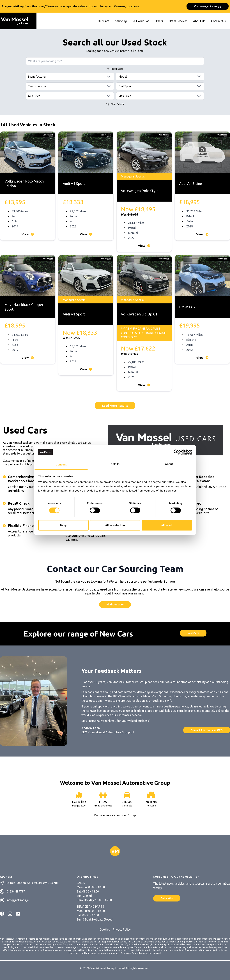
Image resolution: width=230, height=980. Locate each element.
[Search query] (115, 61)
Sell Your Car (141, 21)
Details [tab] (115, 464)
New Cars (193, 633)
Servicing (121, 21)
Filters (115, 69)
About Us (199, 21)
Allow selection (115, 525)
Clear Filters (115, 104)
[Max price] (160, 96)
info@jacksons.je (18, 900)
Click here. (138, 51)
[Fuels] (160, 86)
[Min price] (70, 96)
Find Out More (115, 605)
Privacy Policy (122, 930)
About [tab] (169, 464)
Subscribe (167, 898)
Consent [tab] (61, 464)
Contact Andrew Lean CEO (207, 730)
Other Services (178, 21)
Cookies (105, 930)
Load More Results (115, 406)
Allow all (167, 525)
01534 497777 (16, 891)
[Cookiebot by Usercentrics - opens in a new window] (176, 452)
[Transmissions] (70, 86)
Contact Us (218, 21)
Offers (159, 21)
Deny (63, 525)
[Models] (160, 77)
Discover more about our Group (115, 815)
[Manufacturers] (70, 77)
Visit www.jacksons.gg (208, 6)
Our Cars (103, 21)
